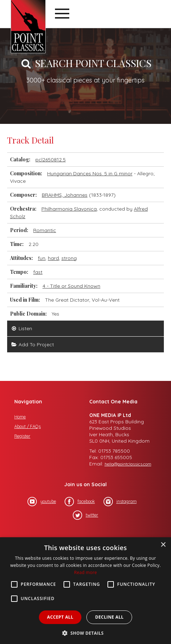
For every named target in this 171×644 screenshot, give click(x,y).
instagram (120, 502)
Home (20, 417)
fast (38, 272)
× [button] (163, 545)
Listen (21, 328)
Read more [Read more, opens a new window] (86, 572)
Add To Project (32, 344)
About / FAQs (27, 426)
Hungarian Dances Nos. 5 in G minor (90, 173)
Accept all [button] (60, 617)
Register (22, 436)
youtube (42, 502)
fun (42, 258)
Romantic (45, 230)
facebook (80, 502)
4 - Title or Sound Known (71, 286)
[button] (86, 632)
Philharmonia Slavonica (69, 209)
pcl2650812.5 (51, 160)
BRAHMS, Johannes (65, 195)
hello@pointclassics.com (128, 464)
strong (69, 258)
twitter (85, 515)
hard (53, 258)
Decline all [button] (109, 617)
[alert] (85, 591)
